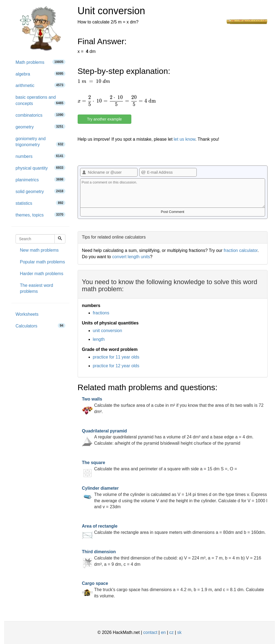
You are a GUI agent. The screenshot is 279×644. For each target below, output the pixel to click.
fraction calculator (241, 250)
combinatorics (40, 115)
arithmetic (40, 85)
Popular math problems (42, 262)
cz (171, 632)
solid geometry (40, 191)
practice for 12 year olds (116, 366)
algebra (40, 74)
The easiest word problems (37, 288)
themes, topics (40, 215)
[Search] (60, 239)
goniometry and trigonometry (40, 142)
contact (150, 632)
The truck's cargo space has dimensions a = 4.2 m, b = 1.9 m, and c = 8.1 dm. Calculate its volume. (173, 590)
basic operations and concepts (40, 100)
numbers (40, 156)
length (99, 339)
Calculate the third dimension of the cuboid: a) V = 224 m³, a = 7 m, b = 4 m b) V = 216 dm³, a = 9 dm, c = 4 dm (172, 558)
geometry (40, 127)
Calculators (40, 326)
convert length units (131, 257)
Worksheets (27, 314)
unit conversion (108, 331)
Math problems (40, 62)
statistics (40, 203)
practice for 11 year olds (116, 357)
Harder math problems (42, 274)
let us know (185, 139)
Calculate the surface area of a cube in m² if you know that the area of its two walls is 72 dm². (173, 405)
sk (179, 632)
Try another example (104, 119)
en (163, 632)
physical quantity (40, 168)
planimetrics (40, 180)
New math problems (39, 250)
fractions (101, 313)
